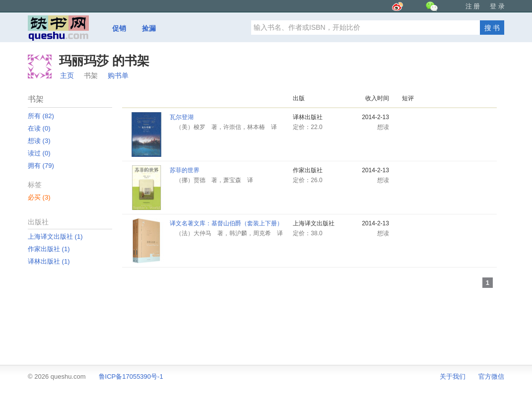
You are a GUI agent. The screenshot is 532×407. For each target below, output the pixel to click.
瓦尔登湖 (182, 117)
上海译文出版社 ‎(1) (55, 237)
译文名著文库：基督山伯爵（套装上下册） (226, 223)
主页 (67, 75)
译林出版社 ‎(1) (49, 261)
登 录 (497, 6)
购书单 (118, 75)
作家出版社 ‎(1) (49, 249)
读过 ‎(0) (39, 153)
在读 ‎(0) (39, 128)
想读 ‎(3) (39, 141)
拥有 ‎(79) (41, 166)
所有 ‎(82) (41, 116)
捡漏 (149, 28)
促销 (119, 28)
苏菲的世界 (185, 170)
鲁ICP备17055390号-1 (131, 376)
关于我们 (453, 376)
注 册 (473, 6)
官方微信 (491, 376)
